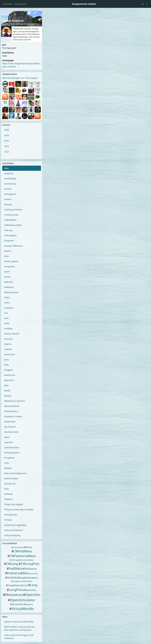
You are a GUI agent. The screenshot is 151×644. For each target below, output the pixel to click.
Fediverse (9, 287)
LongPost (16, 590)
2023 (7, 146)
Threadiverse (11, 515)
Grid (6, 318)
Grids (7, 323)
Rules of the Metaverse (15, 473)
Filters (7, 297)
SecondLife (17, 604)
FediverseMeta (18, 573)
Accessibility (10, 179)
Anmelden (8, 4)
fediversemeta (11, 292)
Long (34, 585)
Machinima (10, 375)
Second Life (10, 484)
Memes (8, 396)
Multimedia (10, 422)
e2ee (7, 256)
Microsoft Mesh (12, 406)
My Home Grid (11, 432)
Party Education (12, 453)
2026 (7, 130)
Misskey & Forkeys (13, 416)
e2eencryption (11, 261)
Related (8, 468)
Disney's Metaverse (14, 246)
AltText (28, 547)
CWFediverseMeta (13, 225)
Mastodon (9, 380)
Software (9, 494)
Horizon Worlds (12, 334)
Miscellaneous (11, 411)
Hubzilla (12, 578)
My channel (10, 427)
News (7, 437)
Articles (8, 189)
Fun (6, 313)
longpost (9, 370)
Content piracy (11, 215)
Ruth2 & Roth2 (11, 478)
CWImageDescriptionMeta (22, 560)
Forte (7, 303)
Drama (8, 251)
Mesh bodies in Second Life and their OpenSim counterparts (20, 628)
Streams (29, 604)
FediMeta (15, 569)
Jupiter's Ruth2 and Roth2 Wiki (19, 622)
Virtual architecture (14, 530)
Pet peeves (10, 458)
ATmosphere (10, 194)
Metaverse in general (14, 401)
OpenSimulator (12, 447)
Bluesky (8, 204)
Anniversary (10, 184)
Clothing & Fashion (13, 210)
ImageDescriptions (17, 585)
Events (7, 277)
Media (7, 391)
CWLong (8, 230)
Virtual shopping (12, 535)
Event (7, 272)
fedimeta (9, 282)
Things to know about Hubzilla (19, 509)
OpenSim (9, 442)
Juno (6, 360)
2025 (7, 135)
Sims (7, 489)
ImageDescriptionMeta (22, 581)
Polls (7, 463)
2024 (7, 141)
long (6, 365)
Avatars (8, 199)
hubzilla (8, 349)
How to (8, 344)
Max (6, 385)
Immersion (10, 354)
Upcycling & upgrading (15, 525)
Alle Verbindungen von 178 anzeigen (20, 78)
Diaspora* (9, 241)
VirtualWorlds (23, 609)
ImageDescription (29, 578)
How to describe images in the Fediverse (19, 637)
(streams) (9, 173)
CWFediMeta (10, 220)
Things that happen (14, 504)
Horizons (9, 339)
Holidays (8, 329)
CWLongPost (10, 235)
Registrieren (20, 4)
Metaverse (14, 595)
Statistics (9, 499)
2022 (7, 152)
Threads (8, 520)
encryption (10, 266)
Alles (7, 168)
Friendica (9, 308)
